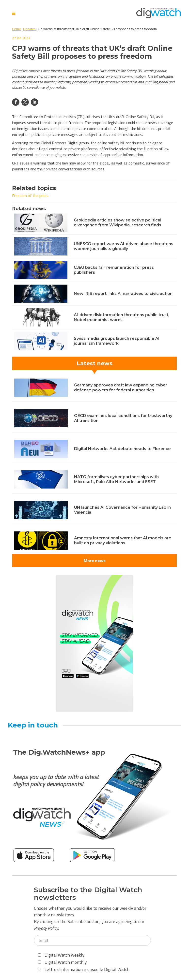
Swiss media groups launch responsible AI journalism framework (117, 341)
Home (16, 29)
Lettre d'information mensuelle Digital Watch (84, 969)
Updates (29, 29)
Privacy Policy (46, 928)
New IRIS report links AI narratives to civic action (123, 294)
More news (95, 561)
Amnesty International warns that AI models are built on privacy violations (123, 540)
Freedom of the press (30, 196)
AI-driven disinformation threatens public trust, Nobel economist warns (122, 317)
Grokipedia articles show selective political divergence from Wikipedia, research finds (118, 223)
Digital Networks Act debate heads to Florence (122, 449)
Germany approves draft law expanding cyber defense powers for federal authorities (121, 388)
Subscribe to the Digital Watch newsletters (88, 894)
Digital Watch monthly (62, 962)
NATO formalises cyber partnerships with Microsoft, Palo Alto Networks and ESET (116, 479)
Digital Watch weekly (61, 955)
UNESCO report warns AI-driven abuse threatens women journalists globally (124, 246)
